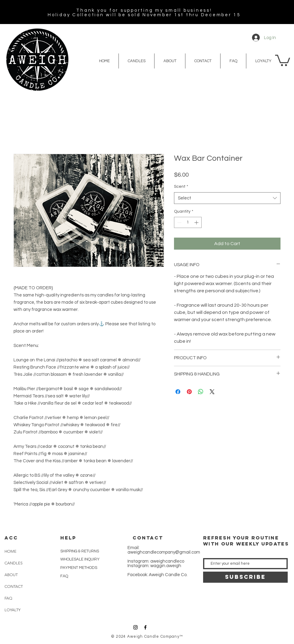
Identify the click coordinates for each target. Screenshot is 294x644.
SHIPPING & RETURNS (80, 551)
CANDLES (13, 563)
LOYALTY (12, 610)
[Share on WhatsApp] (201, 392)
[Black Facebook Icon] (145, 627)
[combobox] (227, 198)
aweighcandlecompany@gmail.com (164, 552)
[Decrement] (179, 222)
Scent (181, 187)
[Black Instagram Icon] (135, 627)
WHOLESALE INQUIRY (80, 559)
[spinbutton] (188, 222)
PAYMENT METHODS (79, 568)
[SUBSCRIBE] (245, 577)
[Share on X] (212, 392)
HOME (10, 551)
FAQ (8, 598)
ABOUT (11, 575)
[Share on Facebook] (178, 392)
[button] (283, 60)
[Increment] (197, 222)
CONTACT (14, 586)
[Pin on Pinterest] (189, 392)
